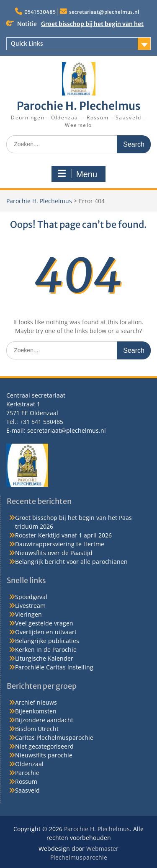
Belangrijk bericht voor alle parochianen (71, 562)
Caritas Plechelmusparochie (54, 738)
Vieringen (28, 614)
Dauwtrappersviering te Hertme (60, 544)
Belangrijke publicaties (47, 641)
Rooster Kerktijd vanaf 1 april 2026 (63, 535)
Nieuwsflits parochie (44, 755)
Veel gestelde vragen (44, 623)
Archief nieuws (36, 702)
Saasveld (27, 790)
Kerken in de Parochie (46, 650)
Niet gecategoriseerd (44, 746)
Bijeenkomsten (36, 711)
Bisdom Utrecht (37, 729)
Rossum (26, 781)
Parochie (27, 773)
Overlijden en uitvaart (46, 632)
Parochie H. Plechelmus (79, 106)
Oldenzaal (29, 764)
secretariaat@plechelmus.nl (104, 12)
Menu (77, 174)
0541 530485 (40, 12)
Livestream (30, 606)
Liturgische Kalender (44, 658)
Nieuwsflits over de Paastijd (54, 553)
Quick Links (27, 44)
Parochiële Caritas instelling (54, 667)
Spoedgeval (31, 597)
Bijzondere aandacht (44, 720)
